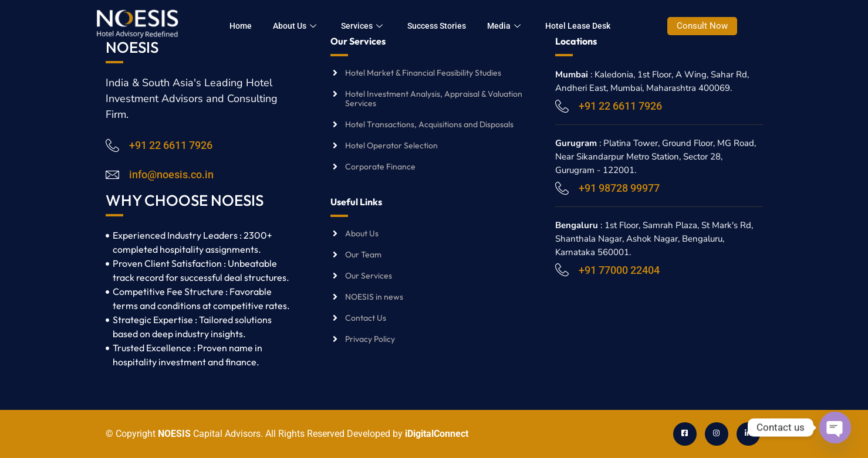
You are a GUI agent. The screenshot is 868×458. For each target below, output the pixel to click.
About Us (306, 26)
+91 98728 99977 (619, 188)
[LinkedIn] (748, 434)
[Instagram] (717, 434)
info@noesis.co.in (171, 174)
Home (252, 26)
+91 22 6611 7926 (171, 145)
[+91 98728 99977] (562, 188)
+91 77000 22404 (619, 270)
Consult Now (714, 26)
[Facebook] (685, 434)
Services (374, 26)
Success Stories (448, 26)
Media (516, 26)
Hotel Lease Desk (590, 26)
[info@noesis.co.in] (112, 174)
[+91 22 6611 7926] (112, 145)
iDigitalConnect (437, 434)
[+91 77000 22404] (562, 269)
